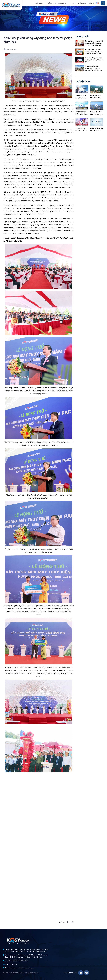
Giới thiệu (39, 3)
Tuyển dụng (82, 3)
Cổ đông (49, 3)
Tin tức (72, 3)
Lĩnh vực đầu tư (61, 3)
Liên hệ (91, 3)
